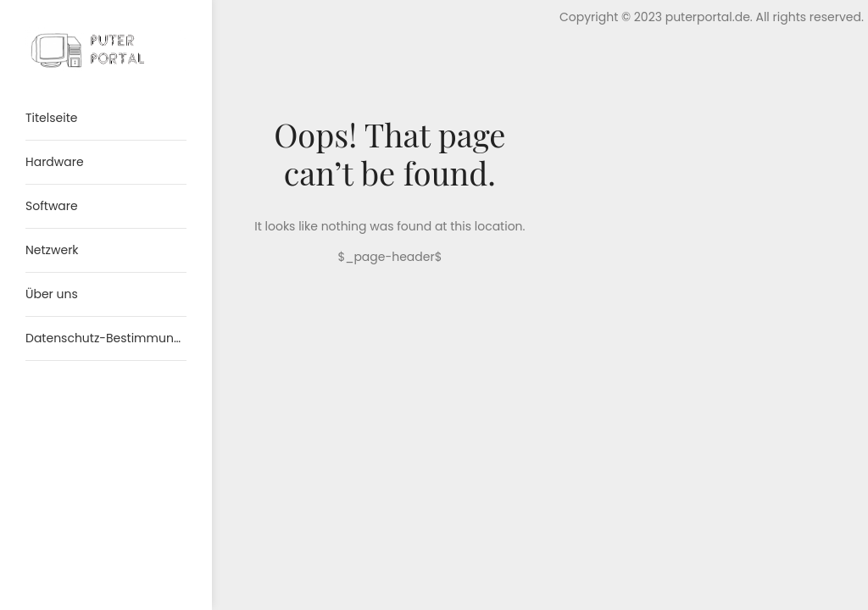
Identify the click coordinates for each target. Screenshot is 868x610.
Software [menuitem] (52, 206)
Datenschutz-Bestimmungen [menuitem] (106, 338)
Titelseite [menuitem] (51, 118)
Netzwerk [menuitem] (52, 250)
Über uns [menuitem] (52, 294)
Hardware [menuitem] (55, 162)
